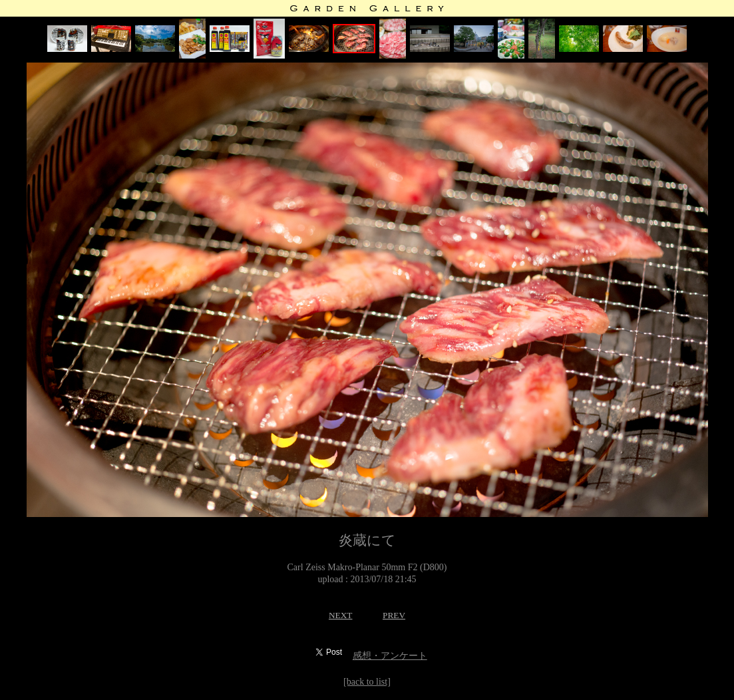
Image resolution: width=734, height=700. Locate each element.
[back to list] (367, 682)
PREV (394, 615)
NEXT (341, 615)
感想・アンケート (390, 656)
